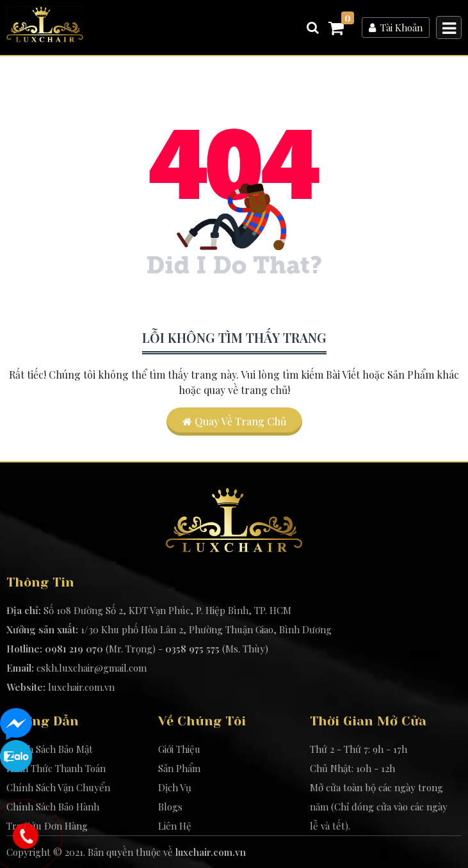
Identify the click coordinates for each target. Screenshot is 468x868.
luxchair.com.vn (81, 687)
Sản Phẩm (179, 768)
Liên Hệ (175, 826)
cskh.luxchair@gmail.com (92, 668)
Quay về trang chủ (234, 421)
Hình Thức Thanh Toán (56, 768)
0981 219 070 (74, 649)
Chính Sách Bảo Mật (50, 749)
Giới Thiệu (179, 749)
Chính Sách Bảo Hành (53, 807)
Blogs (170, 807)
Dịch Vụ (175, 787)
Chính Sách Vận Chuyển (58, 787)
